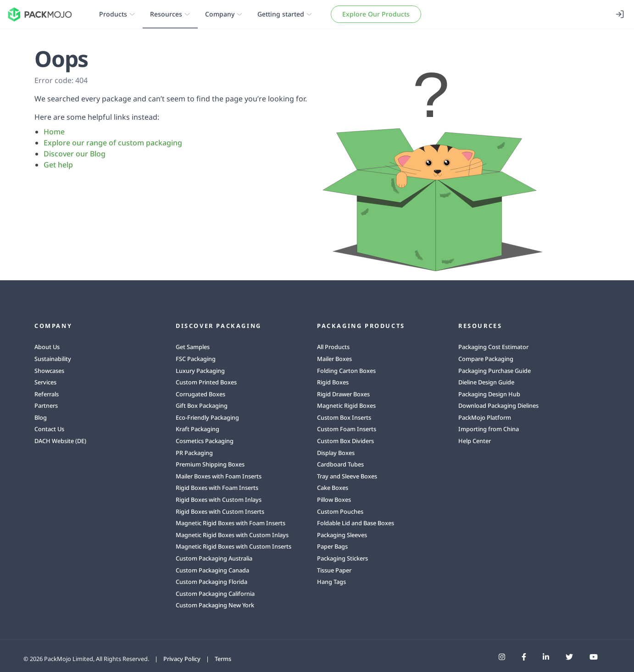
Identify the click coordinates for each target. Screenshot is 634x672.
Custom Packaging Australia (214, 558)
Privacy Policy (182, 659)
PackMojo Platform (485, 417)
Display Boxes (336, 453)
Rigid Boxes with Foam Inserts (217, 488)
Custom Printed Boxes (206, 382)
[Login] (620, 14)
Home (54, 132)
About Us (47, 347)
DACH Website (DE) (60, 441)
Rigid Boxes (333, 382)
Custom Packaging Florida (211, 582)
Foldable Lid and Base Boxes (356, 523)
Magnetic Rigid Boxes (346, 405)
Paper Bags (332, 546)
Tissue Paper (334, 570)
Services (45, 382)
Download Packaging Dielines (498, 405)
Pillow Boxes (334, 500)
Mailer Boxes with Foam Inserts (219, 476)
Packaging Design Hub (489, 394)
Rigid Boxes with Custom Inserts (220, 511)
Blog (41, 417)
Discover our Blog (75, 154)
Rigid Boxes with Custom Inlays (219, 500)
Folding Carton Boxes (346, 371)
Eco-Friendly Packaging (207, 417)
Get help (58, 165)
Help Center (475, 441)
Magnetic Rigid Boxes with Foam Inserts (231, 523)
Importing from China (489, 429)
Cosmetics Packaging (205, 441)
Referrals (47, 394)
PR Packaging (194, 453)
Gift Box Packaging (202, 405)
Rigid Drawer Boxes (343, 394)
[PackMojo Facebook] (524, 657)
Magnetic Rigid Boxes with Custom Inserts (234, 546)
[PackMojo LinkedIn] (546, 657)
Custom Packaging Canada (212, 570)
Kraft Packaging (197, 429)
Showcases (49, 371)
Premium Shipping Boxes (210, 464)
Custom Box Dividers (345, 441)
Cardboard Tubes (340, 464)
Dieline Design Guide (486, 382)
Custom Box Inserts (344, 417)
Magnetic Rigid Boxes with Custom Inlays (232, 535)
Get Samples (193, 347)
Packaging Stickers (342, 558)
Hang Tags (331, 582)
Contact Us (49, 429)
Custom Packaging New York (215, 605)
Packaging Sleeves (342, 535)
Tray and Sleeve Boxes (347, 476)
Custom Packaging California (215, 594)
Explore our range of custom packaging (113, 143)
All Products (333, 347)
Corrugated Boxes (200, 394)
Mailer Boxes (334, 359)
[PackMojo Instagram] (502, 657)
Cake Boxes (333, 488)
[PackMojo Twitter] (569, 657)
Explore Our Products (376, 14)
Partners (46, 405)
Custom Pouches (340, 511)
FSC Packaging (196, 359)
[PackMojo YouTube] (594, 657)
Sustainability (53, 359)
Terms (223, 659)
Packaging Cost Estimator (493, 347)
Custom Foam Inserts (347, 429)
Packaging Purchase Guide (495, 371)
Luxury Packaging (200, 371)
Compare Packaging (486, 359)
